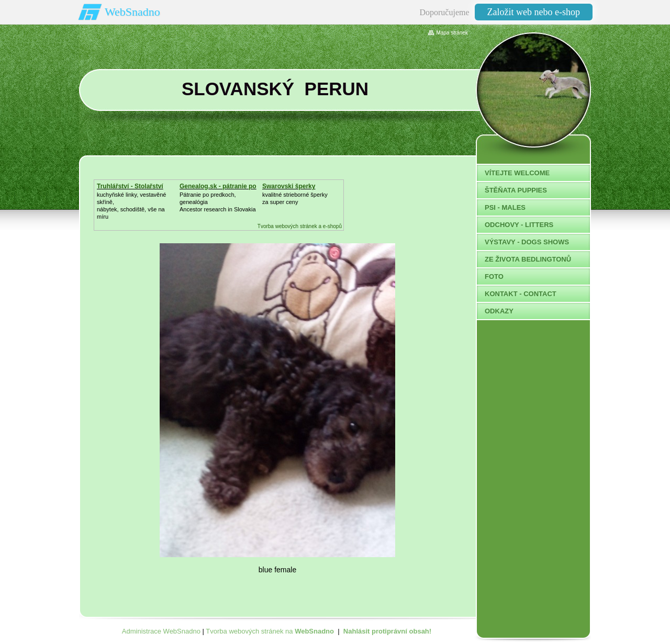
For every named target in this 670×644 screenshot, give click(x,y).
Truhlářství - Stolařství (130, 186)
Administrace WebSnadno (161, 631)
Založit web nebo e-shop (534, 12)
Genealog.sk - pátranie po (218, 186)
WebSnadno (132, 12)
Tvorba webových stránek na (270, 631)
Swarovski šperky (289, 186)
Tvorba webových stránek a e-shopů (300, 226)
